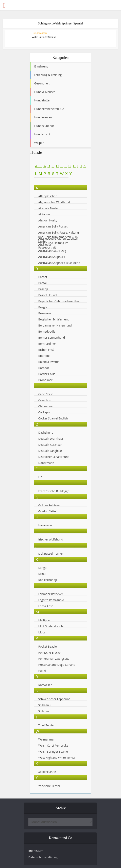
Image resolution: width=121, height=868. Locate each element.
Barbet (43, 277)
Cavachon (45, 400)
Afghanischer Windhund (54, 202)
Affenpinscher (47, 196)
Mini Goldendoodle (51, 626)
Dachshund (46, 432)
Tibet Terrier (46, 725)
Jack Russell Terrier (51, 554)
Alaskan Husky (48, 220)
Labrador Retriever (51, 594)
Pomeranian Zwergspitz (54, 659)
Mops (42, 632)
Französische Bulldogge (54, 491)
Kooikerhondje (48, 580)
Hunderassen (39, 33)
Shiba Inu (44, 705)
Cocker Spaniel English (53, 418)
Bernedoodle (47, 331)
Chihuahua (45, 406)
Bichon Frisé (46, 350)
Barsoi (42, 283)
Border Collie (47, 374)
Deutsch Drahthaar (51, 439)
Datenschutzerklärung (43, 857)
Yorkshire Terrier (49, 786)
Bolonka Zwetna (49, 362)
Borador (44, 368)
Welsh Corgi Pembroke (53, 745)
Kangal (43, 568)
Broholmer (45, 380)
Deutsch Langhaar (50, 451)
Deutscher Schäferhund (54, 457)
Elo (40, 477)
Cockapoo (45, 412)
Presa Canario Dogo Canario (57, 665)
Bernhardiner (47, 344)
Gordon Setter (48, 511)
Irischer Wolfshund (51, 539)
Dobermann (46, 463)
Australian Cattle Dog (52, 251)
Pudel (42, 671)
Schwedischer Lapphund (54, 699)
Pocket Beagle (47, 646)
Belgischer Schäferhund (54, 319)
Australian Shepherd (52, 257)
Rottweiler (45, 685)
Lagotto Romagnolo (51, 600)
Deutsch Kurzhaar (50, 445)
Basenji (43, 289)
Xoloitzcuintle (47, 772)
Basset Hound (47, 295)
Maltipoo (44, 620)
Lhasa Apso (46, 606)
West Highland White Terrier (57, 758)
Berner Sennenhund (52, 338)
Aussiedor (45, 245)
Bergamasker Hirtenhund (55, 325)
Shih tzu (43, 711)
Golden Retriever (49, 505)
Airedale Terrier (48, 208)
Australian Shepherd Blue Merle (59, 263)
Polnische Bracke (49, 653)
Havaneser (45, 525)
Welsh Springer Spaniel (44, 37)
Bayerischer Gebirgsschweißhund (60, 301)
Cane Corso (46, 394)
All (38, 166)
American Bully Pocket (53, 226)
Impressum (36, 851)
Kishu (42, 574)
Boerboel (44, 356)
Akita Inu (44, 214)
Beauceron (45, 313)
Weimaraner (46, 739)
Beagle (43, 307)
